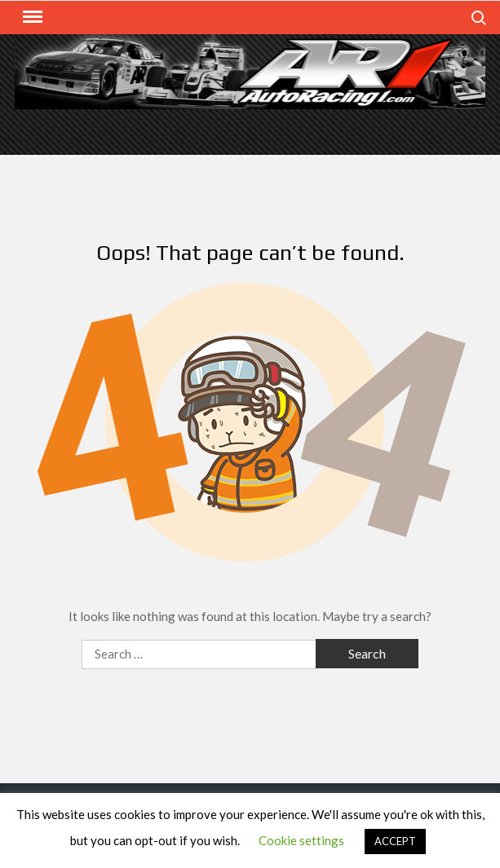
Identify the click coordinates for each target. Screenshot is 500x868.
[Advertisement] (250, 130)
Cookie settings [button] (301, 840)
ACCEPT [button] (395, 841)
